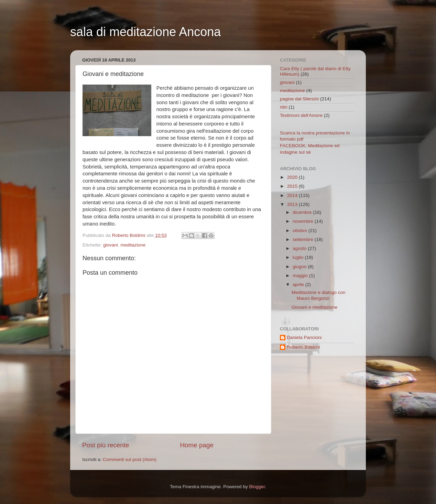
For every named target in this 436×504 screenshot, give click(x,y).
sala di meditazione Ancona (145, 32)
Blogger (257, 487)
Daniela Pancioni (304, 337)
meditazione (133, 245)
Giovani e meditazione (315, 307)
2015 (293, 186)
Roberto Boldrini (303, 347)
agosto (300, 248)
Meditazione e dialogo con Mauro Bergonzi (319, 295)
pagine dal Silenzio (299, 99)
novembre (304, 221)
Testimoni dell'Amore (301, 115)
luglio (299, 257)
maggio (301, 276)
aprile (299, 284)
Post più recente (106, 445)
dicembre (303, 212)
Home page (197, 445)
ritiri (284, 107)
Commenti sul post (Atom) (130, 459)
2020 (293, 177)
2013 (293, 204)
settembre (304, 239)
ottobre (301, 231)
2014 (293, 195)
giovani (111, 245)
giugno (300, 267)
